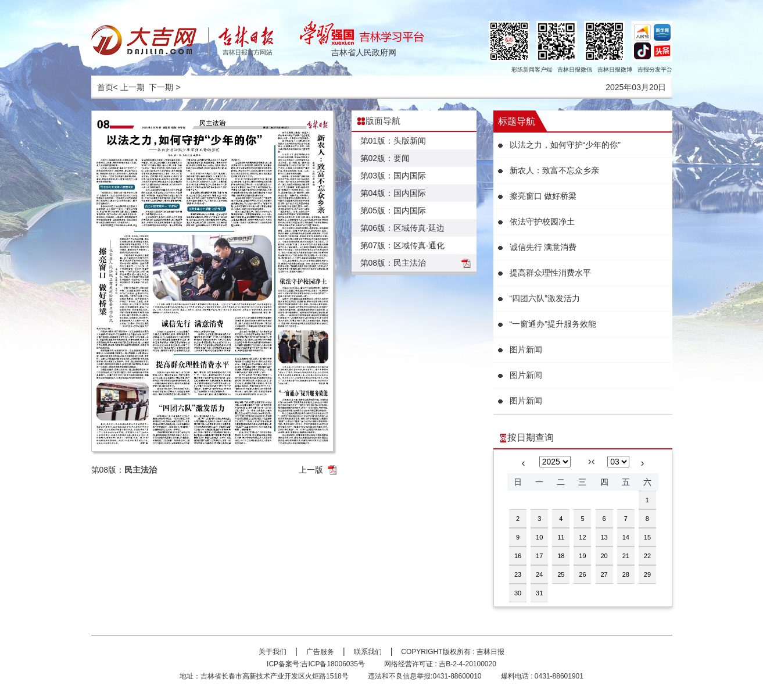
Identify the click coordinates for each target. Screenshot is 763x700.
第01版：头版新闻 (393, 141)
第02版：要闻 (385, 158)
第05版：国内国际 (393, 210)
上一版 (311, 470)
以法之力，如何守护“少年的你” (565, 145)
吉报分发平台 (655, 69)
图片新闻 (526, 349)
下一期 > (164, 87)
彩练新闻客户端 (532, 69)
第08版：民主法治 (393, 263)
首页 (105, 87)
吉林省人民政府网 (364, 52)
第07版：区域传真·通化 (402, 245)
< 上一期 (129, 87)
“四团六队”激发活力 (545, 298)
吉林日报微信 (575, 69)
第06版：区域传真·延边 (402, 228)
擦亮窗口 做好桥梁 (543, 196)
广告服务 (320, 652)
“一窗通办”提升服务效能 (553, 324)
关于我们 (273, 652)
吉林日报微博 (615, 69)
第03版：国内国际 (393, 176)
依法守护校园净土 (542, 222)
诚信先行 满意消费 (543, 247)
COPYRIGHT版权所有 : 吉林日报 (452, 652)
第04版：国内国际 (393, 193)
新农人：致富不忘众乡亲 (554, 170)
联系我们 (368, 652)
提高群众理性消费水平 (550, 273)
